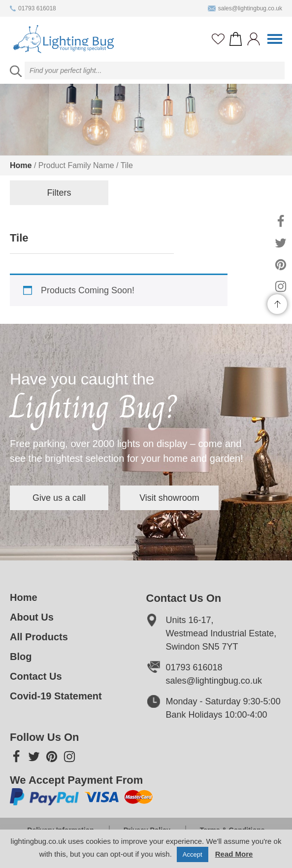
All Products (39, 637)
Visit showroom (169, 498)
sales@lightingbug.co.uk (245, 8)
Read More (234, 854)
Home (21, 165)
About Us (32, 617)
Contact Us (36, 676)
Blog (21, 657)
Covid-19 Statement (56, 696)
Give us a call (59, 498)
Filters (59, 193)
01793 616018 (33, 8)
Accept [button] (193, 854)
